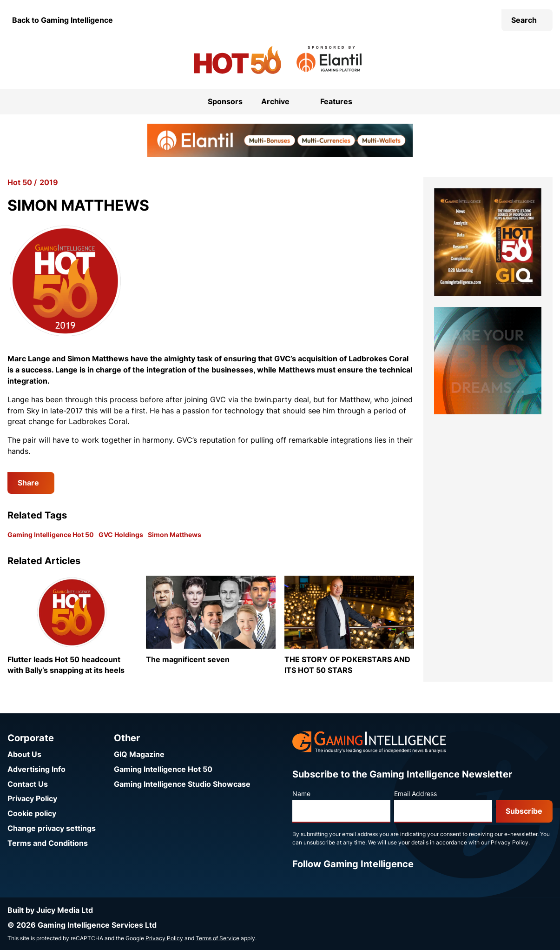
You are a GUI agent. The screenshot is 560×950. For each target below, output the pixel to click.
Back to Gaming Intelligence (63, 20)
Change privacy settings (52, 828)
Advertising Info (36, 769)
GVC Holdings (121, 535)
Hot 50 (20, 183)
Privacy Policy (32, 799)
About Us (24, 754)
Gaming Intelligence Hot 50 (51, 535)
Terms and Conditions (48, 843)
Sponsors (225, 102)
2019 (49, 183)
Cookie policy (32, 814)
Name (301, 794)
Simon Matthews (175, 535)
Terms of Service (217, 938)
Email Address (415, 794)
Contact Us (28, 784)
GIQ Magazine (139, 754)
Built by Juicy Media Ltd (50, 910)
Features (336, 102)
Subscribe (524, 811)
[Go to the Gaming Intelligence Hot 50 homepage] (238, 60)
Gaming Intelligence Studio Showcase (182, 784)
